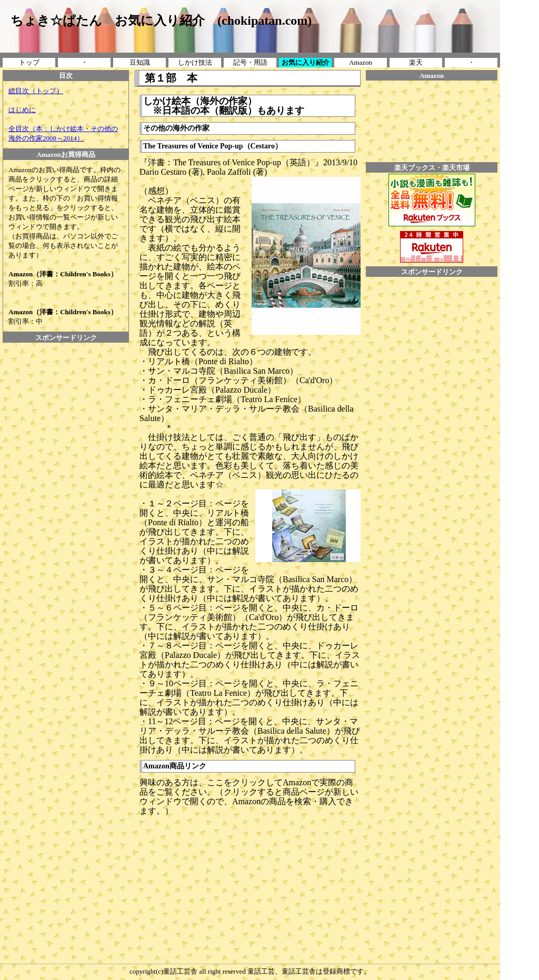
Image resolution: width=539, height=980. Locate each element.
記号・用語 (250, 62)
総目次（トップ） (36, 91)
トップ (29, 62)
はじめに (22, 110)
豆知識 (140, 62)
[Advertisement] (66, 366)
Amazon (361, 62)
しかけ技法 (195, 62)
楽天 (416, 62)
